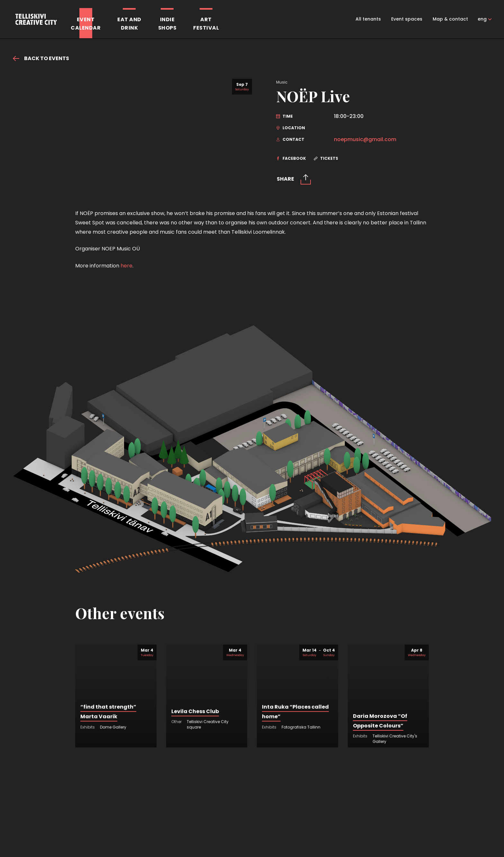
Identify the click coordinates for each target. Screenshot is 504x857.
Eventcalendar (86, 24)
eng (482, 19)
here (126, 319)
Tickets (326, 158)
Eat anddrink (129, 24)
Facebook (291, 158)
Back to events (41, 59)
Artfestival (206, 24)
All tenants (368, 19)
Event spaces (407, 19)
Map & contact (450, 19)
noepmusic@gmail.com (365, 140)
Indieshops (167, 24)
